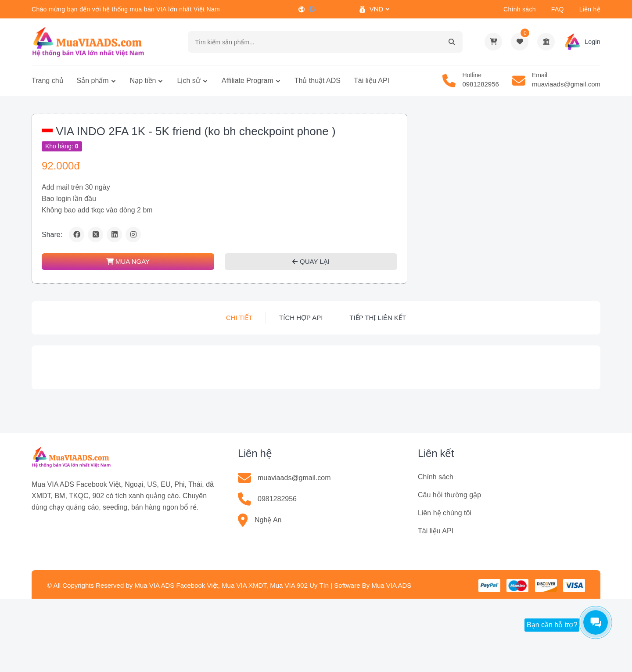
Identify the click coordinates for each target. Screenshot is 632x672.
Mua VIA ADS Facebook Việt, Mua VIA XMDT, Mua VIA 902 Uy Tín (232, 585)
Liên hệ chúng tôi (445, 513)
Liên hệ (590, 9)
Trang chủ (48, 81)
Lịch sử (189, 81)
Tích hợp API (301, 318)
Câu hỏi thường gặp (449, 495)
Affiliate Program (248, 81)
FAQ (558, 9)
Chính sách (520, 9)
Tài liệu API (372, 81)
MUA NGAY (128, 261)
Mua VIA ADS (391, 585)
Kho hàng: (62, 146)
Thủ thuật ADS (318, 81)
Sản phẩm (93, 81)
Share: (52, 235)
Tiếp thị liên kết (378, 318)
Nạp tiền (143, 81)
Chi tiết (239, 318)
